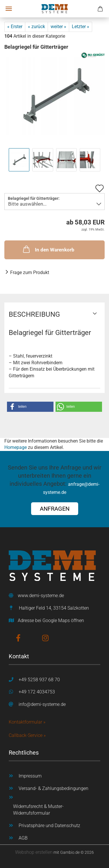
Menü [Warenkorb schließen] (9, 9)
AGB (23, 838)
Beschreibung (34, 314)
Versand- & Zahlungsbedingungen (53, 788)
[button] (30, 407)
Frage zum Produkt (30, 272)
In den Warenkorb (48, 249)
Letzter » (81, 27)
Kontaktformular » (27, 722)
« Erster (15, 27)
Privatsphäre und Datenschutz (49, 826)
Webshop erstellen (34, 852)
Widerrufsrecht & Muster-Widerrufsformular (38, 810)
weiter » (58, 27)
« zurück (36, 27)
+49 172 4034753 (37, 692)
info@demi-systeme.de (42, 704)
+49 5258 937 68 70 (39, 680)
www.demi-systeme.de (41, 596)
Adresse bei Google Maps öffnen (51, 620)
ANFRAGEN (55, 509)
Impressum (30, 776)
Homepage (16, 447)
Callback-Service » (27, 735)
